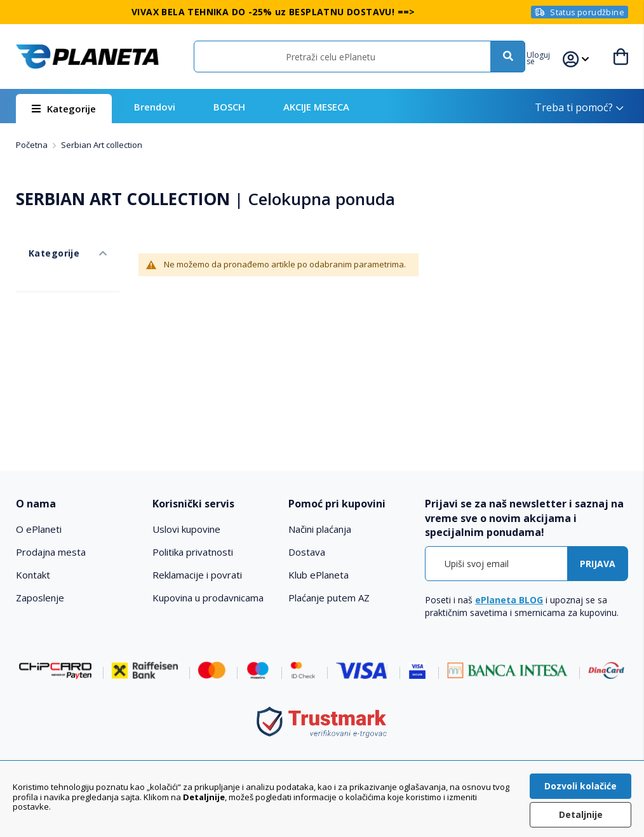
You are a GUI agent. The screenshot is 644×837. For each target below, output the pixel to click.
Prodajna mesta (51, 552)
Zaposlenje (40, 598)
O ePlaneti (39, 529)
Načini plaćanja (320, 529)
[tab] (78, 504)
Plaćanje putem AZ (329, 598)
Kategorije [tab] (40, 240)
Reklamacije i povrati (197, 575)
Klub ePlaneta (319, 575)
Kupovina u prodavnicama (208, 598)
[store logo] (87, 57)
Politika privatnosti (193, 552)
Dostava (307, 552)
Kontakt (33, 575)
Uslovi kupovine (186, 529)
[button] (550, 57)
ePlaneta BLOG (509, 600)
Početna (33, 145)
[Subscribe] (598, 564)
